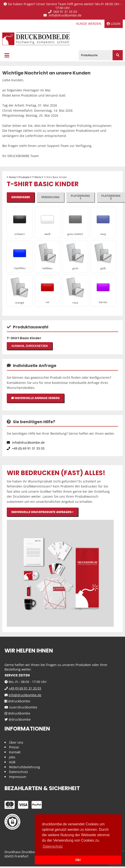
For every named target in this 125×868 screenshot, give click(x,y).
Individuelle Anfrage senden (35, 398)
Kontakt (15, 752)
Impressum (18, 777)
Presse (14, 747)
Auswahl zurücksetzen (30, 346)
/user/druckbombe (21, 707)
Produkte (24, 177)
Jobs (12, 757)
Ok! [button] (78, 860)
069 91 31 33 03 (63, 12)
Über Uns (16, 742)
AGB (12, 762)
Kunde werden (89, 24)
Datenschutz (19, 772)
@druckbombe (17, 701)
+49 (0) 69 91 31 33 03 (26, 448)
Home (12, 177)
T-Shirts (37, 177)
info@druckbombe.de (62, 15)
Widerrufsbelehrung (24, 767)
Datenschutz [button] (53, 846)
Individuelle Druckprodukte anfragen (42, 512)
